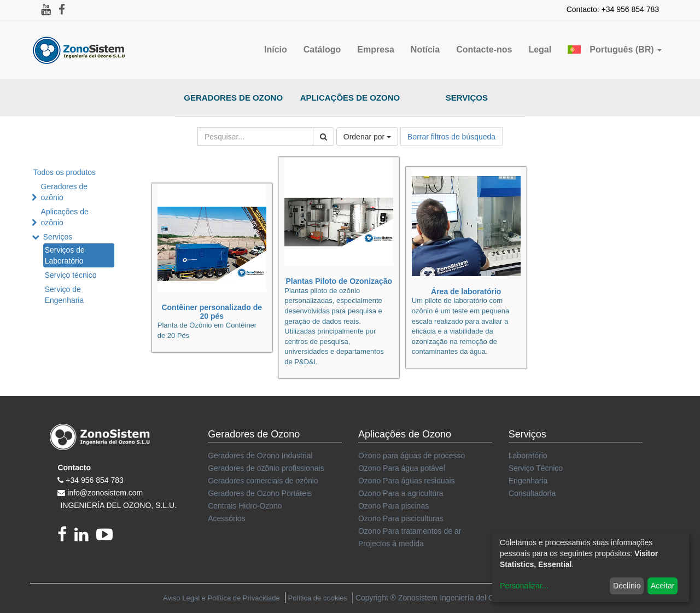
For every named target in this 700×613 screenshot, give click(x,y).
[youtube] (107, 538)
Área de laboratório (466, 291)
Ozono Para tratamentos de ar (410, 531)
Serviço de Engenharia (65, 295)
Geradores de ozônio (65, 192)
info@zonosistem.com (105, 493)
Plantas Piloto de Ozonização (339, 281)
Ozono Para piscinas (393, 506)
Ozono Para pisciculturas (401, 518)
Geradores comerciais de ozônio (263, 481)
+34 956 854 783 (95, 480)
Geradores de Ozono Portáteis (260, 493)
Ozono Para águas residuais (407, 481)
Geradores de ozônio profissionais (266, 468)
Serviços (467, 98)
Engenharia (528, 481)
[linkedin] (85, 538)
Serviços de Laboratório (65, 255)
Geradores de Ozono (233, 98)
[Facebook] (66, 538)
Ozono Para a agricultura (401, 493)
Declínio (627, 586)
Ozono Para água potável (402, 468)
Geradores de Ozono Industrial (260, 456)
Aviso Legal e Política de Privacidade (221, 598)
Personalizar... (524, 586)
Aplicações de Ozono (350, 98)
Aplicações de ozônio (65, 217)
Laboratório (528, 456)
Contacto (74, 468)
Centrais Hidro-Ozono (245, 506)
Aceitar (663, 586)
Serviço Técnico (536, 468)
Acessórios (226, 518)
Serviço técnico (71, 275)
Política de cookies (318, 598)
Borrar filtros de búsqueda (451, 137)
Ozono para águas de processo (412, 456)
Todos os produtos (65, 172)
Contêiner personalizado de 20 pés (212, 311)
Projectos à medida (391, 544)
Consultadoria (532, 493)
